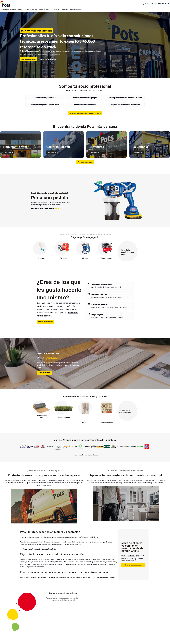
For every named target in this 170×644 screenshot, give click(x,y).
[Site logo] (5, 3)
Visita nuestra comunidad (106, 577)
